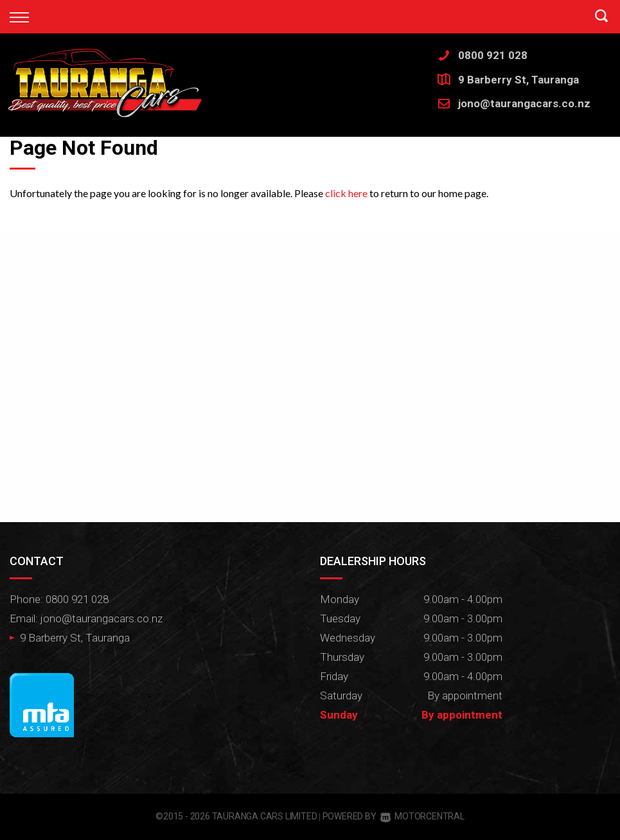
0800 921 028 (493, 55)
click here (346, 193)
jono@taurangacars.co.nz (524, 103)
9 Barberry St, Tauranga (518, 80)
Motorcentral (422, 816)
